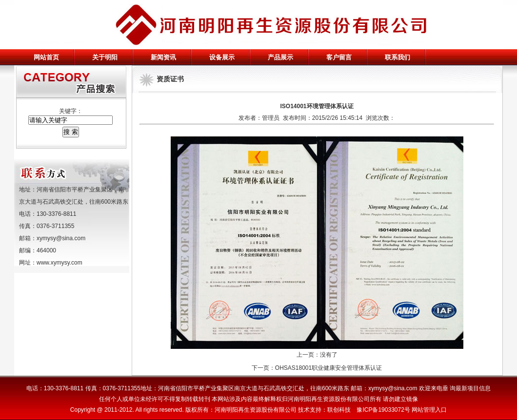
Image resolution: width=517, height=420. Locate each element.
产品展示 (280, 57)
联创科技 (339, 410)
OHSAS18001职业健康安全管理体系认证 (328, 368)
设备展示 (222, 57)
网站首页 (46, 57)
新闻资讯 (163, 57)
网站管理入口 (429, 410)
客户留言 (339, 57)
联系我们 (398, 57)
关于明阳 (105, 57)
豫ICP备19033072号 (383, 410)
